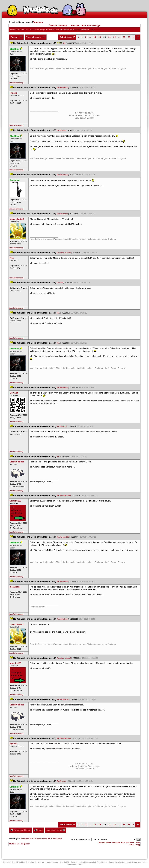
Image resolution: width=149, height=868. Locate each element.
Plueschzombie (56, 839)
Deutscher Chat (9, 862)
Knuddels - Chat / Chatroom (123, 843)
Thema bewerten (36, 37)
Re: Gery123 (62, 426)
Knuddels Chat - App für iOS (58, 862)
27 (129, 37)
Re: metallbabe (63, 619)
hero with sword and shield (40, 839)
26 (124, 37)
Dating (112, 862)
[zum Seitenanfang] (16, 83)
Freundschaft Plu (93, 862)
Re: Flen (60, 283)
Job (80, 864)
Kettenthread (53, 30)
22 (114, 37)
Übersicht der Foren (58, 26)
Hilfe (84, 26)
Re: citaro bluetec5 (64, 253)
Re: (65, 43)
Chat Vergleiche (140, 862)
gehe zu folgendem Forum (81, 839)
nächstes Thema (56, 830)
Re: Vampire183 (63, 537)
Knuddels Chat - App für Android (31, 862)
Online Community (124, 862)
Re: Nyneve (61, 130)
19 (100, 37)
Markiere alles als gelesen (20, 844)
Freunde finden (77, 862)
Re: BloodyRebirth (64, 496)
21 (110, 37)
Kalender (75, 26)
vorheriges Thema (21, 830)
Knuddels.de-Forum (18, 30)
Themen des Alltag (37, 30)
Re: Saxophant (63, 214)
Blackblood (25, 839)
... (90, 37)
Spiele (105, 862)
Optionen (16, 37)
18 (95, 37)
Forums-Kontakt (104, 843)
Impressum (71, 864)
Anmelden (38, 22)
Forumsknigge (94, 26)
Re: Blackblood (63, 88)
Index (38, 830)
